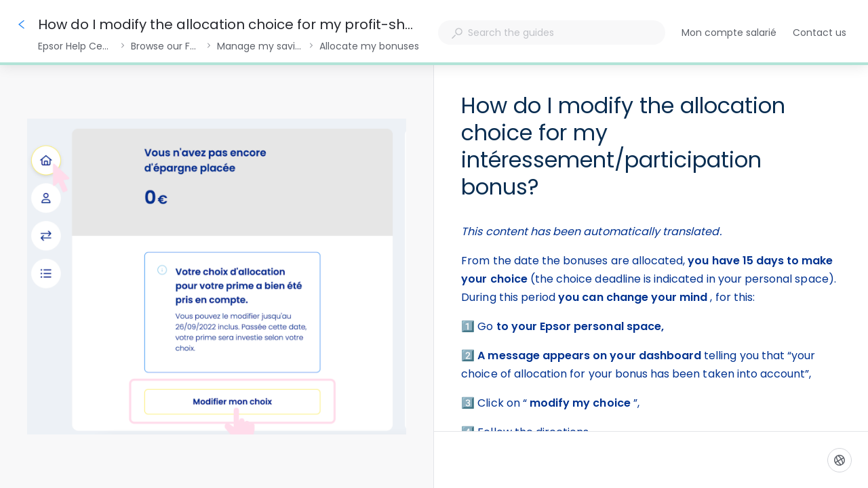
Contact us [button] (820, 33)
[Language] (840, 460)
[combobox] (552, 33)
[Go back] (22, 24)
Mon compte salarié (729, 33)
